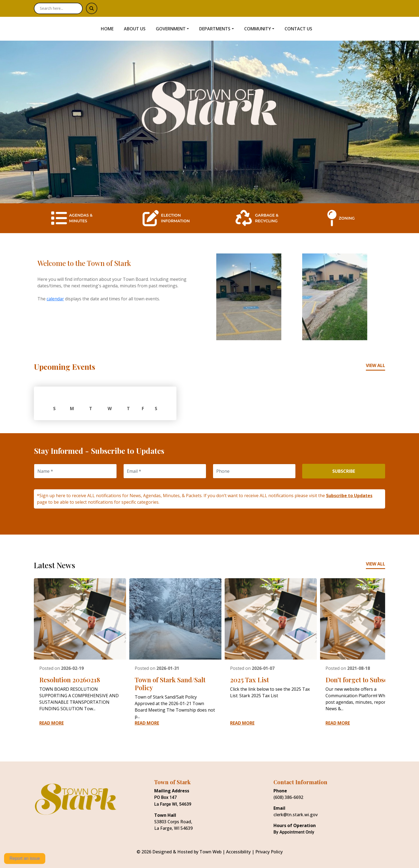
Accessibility (238, 852)
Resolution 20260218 (70, 680)
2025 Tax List (249, 680)
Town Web (210, 852)
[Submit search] (92, 8)
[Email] (165, 471)
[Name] (75, 471)
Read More (51, 723)
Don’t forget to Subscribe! (363, 680)
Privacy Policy (269, 852)
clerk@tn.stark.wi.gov (296, 815)
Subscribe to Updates (349, 496)
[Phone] (254, 471)
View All (376, 365)
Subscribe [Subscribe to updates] (344, 471)
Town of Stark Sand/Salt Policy (170, 684)
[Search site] (58, 8)
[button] (175, 29)
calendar (55, 299)
